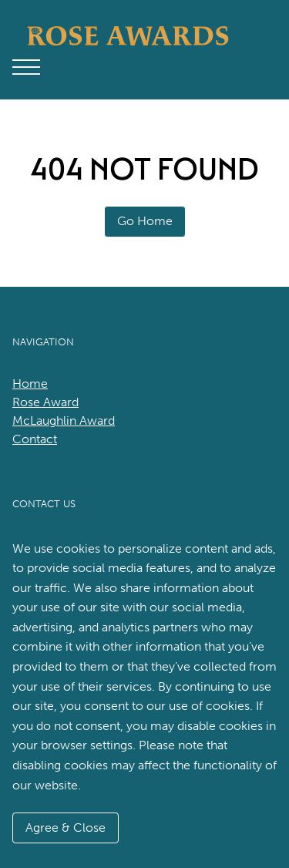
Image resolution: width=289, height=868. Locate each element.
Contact (35, 439)
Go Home (145, 221)
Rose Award (45, 402)
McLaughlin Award (64, 421)
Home (30, 384)
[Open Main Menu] (26, 67)
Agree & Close (66, 828)
